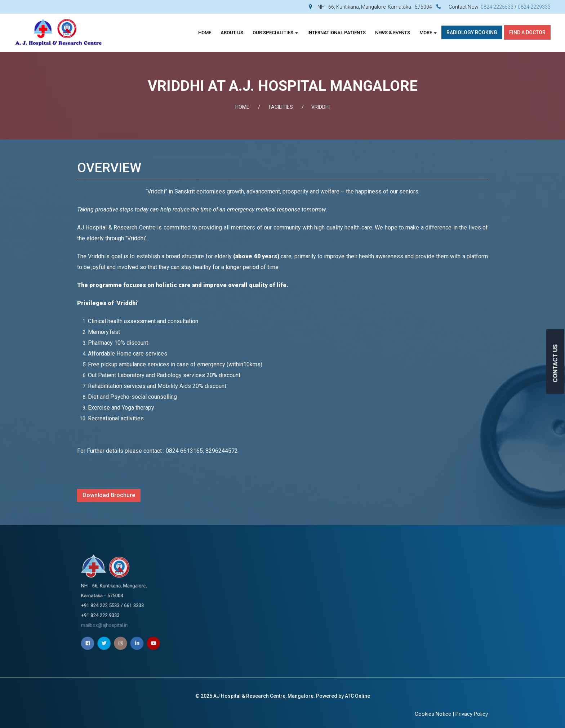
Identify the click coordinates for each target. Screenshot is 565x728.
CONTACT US (555, 363)
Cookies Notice (433, 714)
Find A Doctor (527, 32)
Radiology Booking (472, 32)
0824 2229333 (534, 7)
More (428, 33)
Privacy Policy (472, 714)
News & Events (393, 33)
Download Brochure (109, 495)
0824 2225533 (497, 7)
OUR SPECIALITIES (275, 33)
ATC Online (357, 696)
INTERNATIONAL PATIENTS (337, 33)
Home (205, 33)
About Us (232, 33)
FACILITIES (281, 107)
